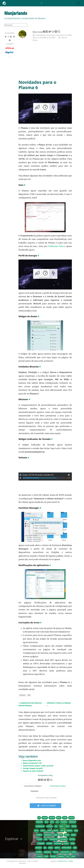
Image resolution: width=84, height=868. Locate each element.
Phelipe (71, 861)
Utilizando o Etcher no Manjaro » (59, 704)
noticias (22, 695)
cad (57, 822)
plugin (50, 848)
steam (74, 852)
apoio (59, 818)
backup (71, 818)
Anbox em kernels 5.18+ (32, 763)
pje (45, 848)
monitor (72, 839)
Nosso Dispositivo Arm (32, 760)
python (57, 848)
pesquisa (39, 848)
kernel (67, 835)
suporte (40, 856)
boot (46, 822)
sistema (56, 852)
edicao (43, 831)
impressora (48, 835)
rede (75, 848)
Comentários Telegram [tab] (33, 786)
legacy (73, 835)
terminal (53, 856)
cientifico (64, 822)
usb (68, 856)
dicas (62, 826)
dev (56, 826)
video (73, 856)
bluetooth (39, 822)
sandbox (39, 852)
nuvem (66, 843)
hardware (69, 831)
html (76, 831)
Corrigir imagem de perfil (33, 768)
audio (65, 818)
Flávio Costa (37, 32)
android (52, 818)
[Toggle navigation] (78, 3)
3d (39, 818)
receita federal (66, 848)
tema (46, 856)
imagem (39, 835)
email (49, 831)
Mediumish (62, 861)
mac (46, 839)
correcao (50, 826)
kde (29, 695)
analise (45, 818)
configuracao (40, 826)
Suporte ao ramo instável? (33, 771)
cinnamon (72, 822)
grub (62, 831)
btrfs (52, 822)
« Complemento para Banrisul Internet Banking (30, 704)
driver (36, 831)
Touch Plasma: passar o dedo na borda (38, 766)
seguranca (47, 852)
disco (67, 826)
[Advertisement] (45, 61)
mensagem (64, 839)
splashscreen (65, 852)
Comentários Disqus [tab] (58, 786)
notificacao (58, 843)
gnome (56, 831)
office (73, 843)
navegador (41, 843)
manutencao (54, 839)
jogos (56, 835)
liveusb (40, 839)
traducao (61, 856)
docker (74, 826)
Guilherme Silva (56, 246)
